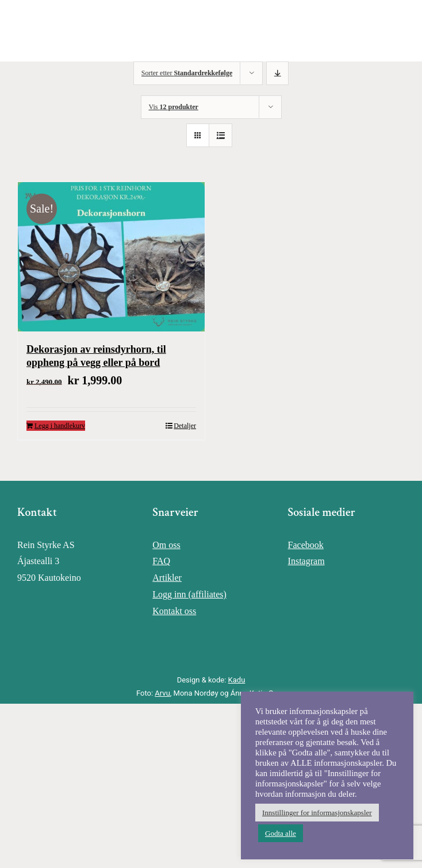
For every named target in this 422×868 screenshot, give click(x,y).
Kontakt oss (174, 611)
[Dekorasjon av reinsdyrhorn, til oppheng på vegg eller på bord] (111, 257)
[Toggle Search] (381, 30)
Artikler (167, 578)
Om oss (166, 545)
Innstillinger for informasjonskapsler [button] (317, 813)
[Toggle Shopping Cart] (361, 31)
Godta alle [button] (281, 833)
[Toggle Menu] (402, 31)
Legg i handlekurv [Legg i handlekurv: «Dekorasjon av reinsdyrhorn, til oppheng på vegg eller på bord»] (60, 426)
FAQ (161, 561)
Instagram (306, 561)
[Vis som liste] (220, 135)
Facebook (306, 545)
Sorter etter (187, 73)
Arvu (162, 693)
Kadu (237, 680)
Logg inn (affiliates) (189, 594)
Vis (174, 107)
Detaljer (185, 426)
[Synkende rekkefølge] (277, 73)
